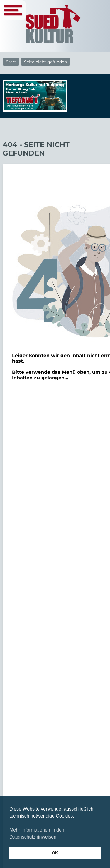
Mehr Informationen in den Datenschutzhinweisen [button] (37, 833)
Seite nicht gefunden (45, 62)
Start (11, 62)
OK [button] (55, 853)
